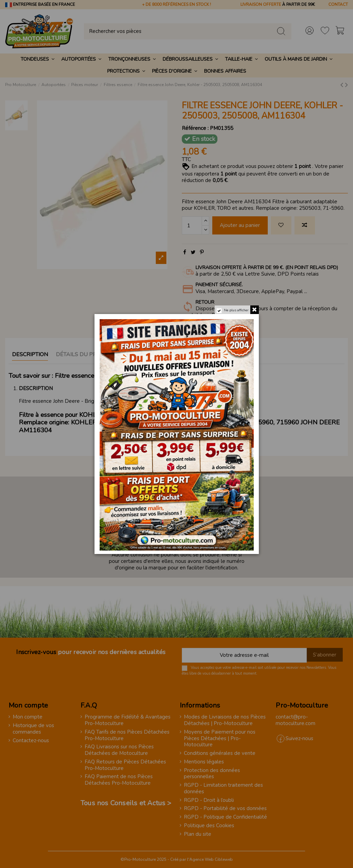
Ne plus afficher (236, 310)
